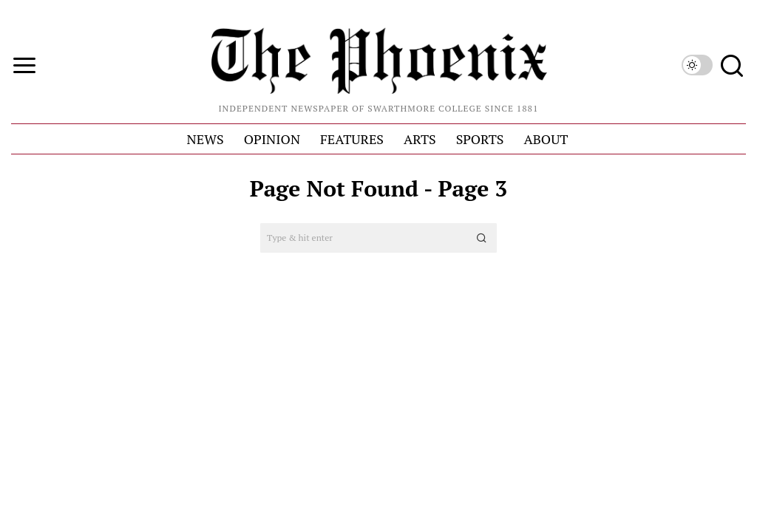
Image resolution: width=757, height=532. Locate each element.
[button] (482, 238)
